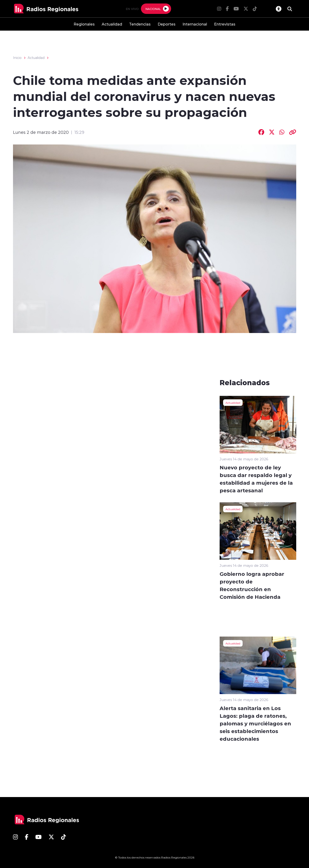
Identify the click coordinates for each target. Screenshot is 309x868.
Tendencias (140, 24)
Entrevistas (225, 24)
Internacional (195, 24)
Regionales (84, 24)
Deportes (167, 24)
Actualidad (112, 24)
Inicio (17, 58)
